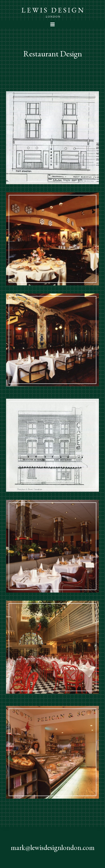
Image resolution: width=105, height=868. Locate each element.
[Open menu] (53, 24)
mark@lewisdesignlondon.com (53, 847)
